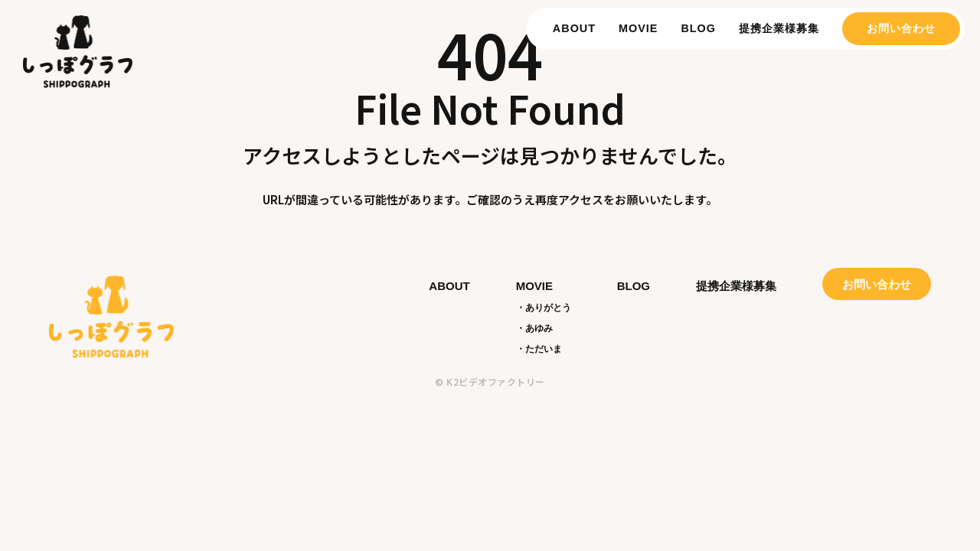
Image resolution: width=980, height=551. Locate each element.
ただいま (544, 349)
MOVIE (638, 28)
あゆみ (539, 328)
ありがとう (548, 308)
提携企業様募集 (779, 28)
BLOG (698, 28)
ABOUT (574, 28)
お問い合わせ (901, 28)
